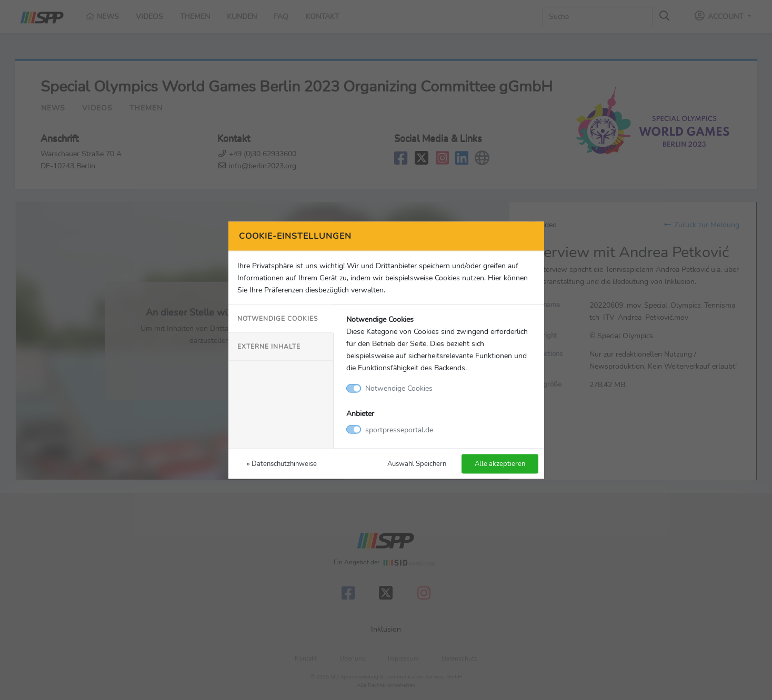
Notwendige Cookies (278, 319)
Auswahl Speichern (417, 463)
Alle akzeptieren (500, 463)
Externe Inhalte (269, 347)
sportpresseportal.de (399, 429)
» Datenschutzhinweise (282, 463)
